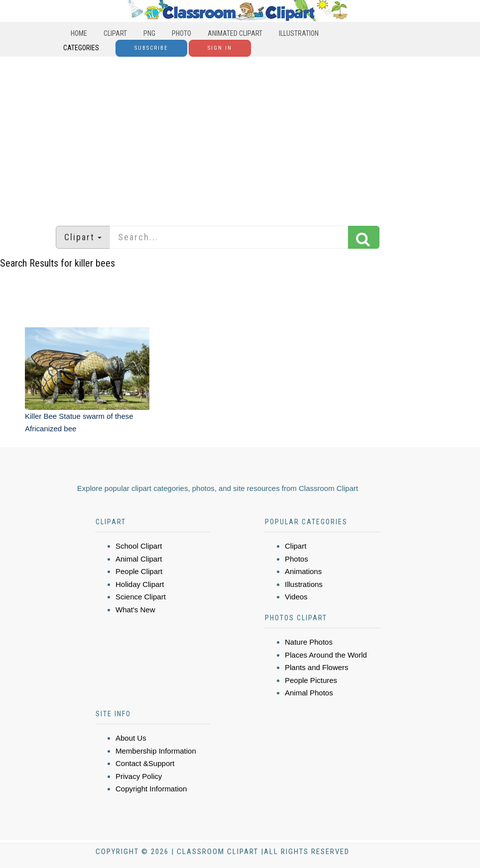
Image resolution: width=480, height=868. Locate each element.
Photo (181, 33)
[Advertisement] (240, 136)
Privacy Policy (139, 776)
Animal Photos (309, 693)
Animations (303, 571)
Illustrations (304, 584)
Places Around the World (326, 655)
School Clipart (139, 546)
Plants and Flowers (317, 667)
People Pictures (311, 680)
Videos (296, 597)
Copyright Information (151, 789)
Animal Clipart (139, 559)
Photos (297, 559)
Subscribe (151, 48)
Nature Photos (309, 642)
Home (79, 33)
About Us (131, 738)
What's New (135, 610)
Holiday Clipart (140, 584)
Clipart (115, 33)
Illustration (299, 33)
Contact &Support (145, 763)
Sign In (220, 48)
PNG (149, 33)
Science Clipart (141, 597)
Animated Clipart (235, 33)
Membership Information (156, 751)
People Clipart (139, 571)
